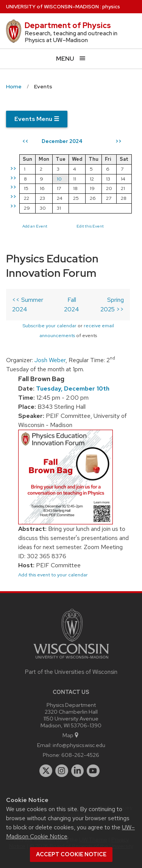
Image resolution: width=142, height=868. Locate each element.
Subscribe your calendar (49, 326)
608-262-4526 (80, 755)
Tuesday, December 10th (73, 388)
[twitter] (46, 771)
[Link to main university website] (71, 660)
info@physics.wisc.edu (79, 745)
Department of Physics (68, 25)
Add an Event (35, 226)
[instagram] (62, 771)
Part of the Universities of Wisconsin (71, 672)
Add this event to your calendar (53, 575)
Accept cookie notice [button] (71, 854)
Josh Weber (50, 360)
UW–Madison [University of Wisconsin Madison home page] (52, 7)
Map (71, 735)
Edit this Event (90, 226)
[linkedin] (78, 771)
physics (111, 7)
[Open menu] (71, 59)
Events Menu (37, 119)
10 (59, 179)
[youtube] (93, 771)
